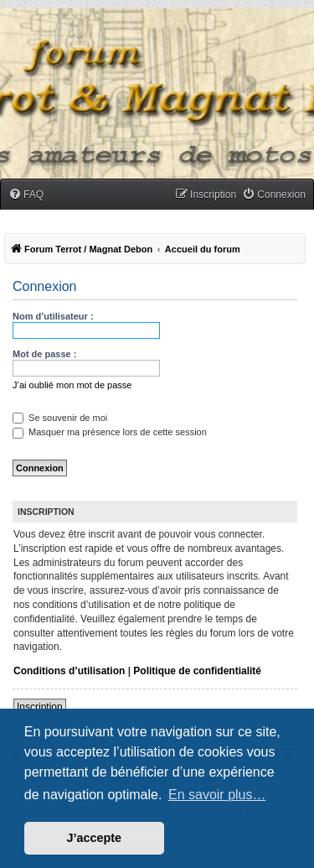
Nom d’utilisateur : (53, 316)
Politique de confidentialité (197, 671)
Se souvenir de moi (60, 418)
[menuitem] (26, 195)
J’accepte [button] (95, 838)
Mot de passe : (44, 354)
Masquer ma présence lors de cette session (110, 432)
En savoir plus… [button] (217, 795)
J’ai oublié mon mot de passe (72, 385)
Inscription (40, 707)
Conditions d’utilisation (69, 671)
